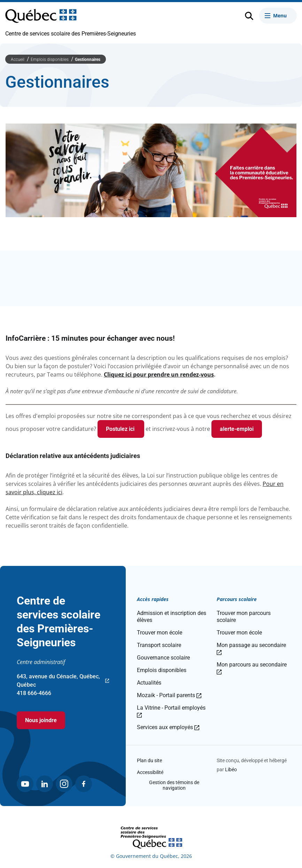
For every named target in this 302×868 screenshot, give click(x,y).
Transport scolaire (159, 645)
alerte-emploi (237, 429)
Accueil (18, 60)
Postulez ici (121, 429)
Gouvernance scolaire (163, 658)
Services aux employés (168, 727)
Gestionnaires (88, 60)
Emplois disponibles (50, 60)
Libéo (231, 770)
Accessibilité (150, 772)
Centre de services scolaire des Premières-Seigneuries (71, 34)
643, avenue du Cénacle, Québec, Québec (63, 681)
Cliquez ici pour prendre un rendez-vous (159, 374)
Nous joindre (41, 720)
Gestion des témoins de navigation (174, 785)
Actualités (149, 683)
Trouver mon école (160, 633)
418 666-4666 (34, 693)
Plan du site (149, 760)
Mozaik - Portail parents (169, 695)
